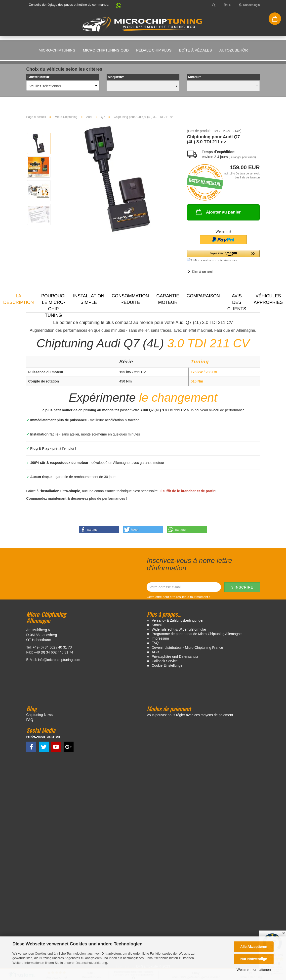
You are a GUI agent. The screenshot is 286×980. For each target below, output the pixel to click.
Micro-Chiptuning (57, 50)
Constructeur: (39, 77)
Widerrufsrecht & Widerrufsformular (179, 629)
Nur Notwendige (254, 959)
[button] (116, 7)
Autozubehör (234, 50)
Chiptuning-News (40, 715)
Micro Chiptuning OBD (106, 50)
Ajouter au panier (218, 212)
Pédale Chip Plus (154, 50)
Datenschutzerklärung (91, 963)
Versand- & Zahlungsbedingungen (178, 620)
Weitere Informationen (254, 970)
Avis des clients (237, 302)
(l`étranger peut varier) (242, 157)
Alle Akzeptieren (254, 947)
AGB (156, 652)
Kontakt (158, 625)
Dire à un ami (202, 272)
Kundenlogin (249, 5)
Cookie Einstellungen (168, 665)
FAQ (155, 643)
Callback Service (165, 661)
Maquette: (116, 77)
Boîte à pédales (195, 50)
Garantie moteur (168, 299)
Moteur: (194, 77)
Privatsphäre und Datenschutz (175, 656)
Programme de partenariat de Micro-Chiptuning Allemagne (197, 634)
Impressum (160, 638)
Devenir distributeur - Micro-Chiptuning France (187, 648)
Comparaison (203, 296)
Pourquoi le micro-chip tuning (53, 302)
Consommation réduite (130, 299)
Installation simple (89, 299)
